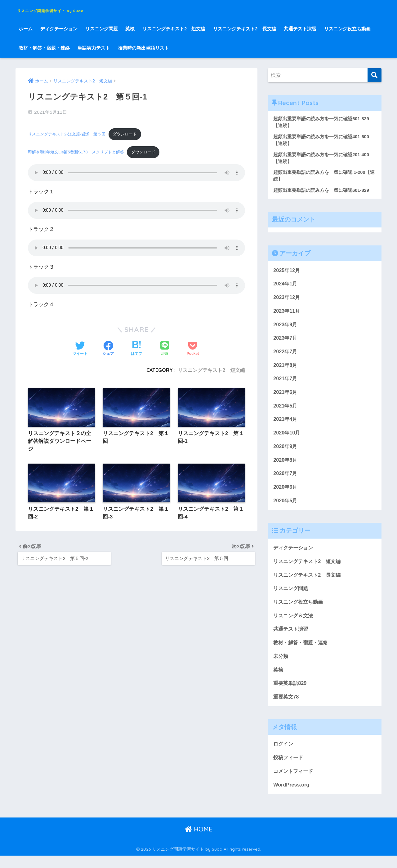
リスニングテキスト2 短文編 (174, 29)
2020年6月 (286, 494)
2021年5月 (286, 411)
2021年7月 (286, 383)
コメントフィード (294, 783)
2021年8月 (286, 369)
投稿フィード (289, 769)
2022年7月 (286, 356)
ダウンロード (132, 133)
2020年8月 (286, 466)
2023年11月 (287, 314)
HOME (199, 842)
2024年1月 (286, 286)
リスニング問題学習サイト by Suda (79, 9)
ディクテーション (59, 29)
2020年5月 (286, 508)
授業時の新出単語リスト (143, 48)
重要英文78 (287, 708)
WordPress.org (292, 797)
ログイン (284, 755)
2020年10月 (287, 439)
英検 (130, 29)
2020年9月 (286, 452)
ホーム (26, 29)
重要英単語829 (291, 694)
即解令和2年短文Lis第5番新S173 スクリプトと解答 (79, 152)
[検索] (375, 75)
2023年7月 (286, 342)
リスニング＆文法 (294, 625)
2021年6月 (286, 397)
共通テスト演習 (300, 29)
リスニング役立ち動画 (347, 29)
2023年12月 (287, 300)
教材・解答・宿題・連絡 (44, 48)
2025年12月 (287, 272)
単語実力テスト (94, 48)
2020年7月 (286, 480)
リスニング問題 (102, 29)
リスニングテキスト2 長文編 (245, 29)
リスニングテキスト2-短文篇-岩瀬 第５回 (70, 133)
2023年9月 (286, 328)
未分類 (281, 666)
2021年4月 (286, 425)
